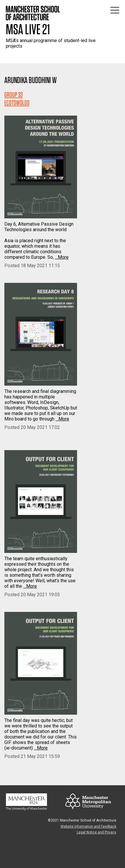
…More (62, 257)
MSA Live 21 (28, 29)
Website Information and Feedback (88, 826)
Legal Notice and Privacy (97, 832)
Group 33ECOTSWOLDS (17, 99)
